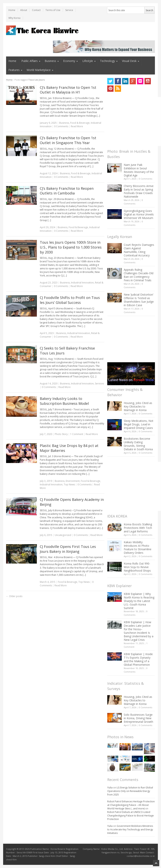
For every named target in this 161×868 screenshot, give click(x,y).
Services (99, 384)
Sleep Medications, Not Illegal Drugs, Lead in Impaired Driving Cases (139, 424)
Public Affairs (30, 61)
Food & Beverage (80, 123)
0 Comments (146, 179)
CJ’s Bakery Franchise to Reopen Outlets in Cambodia (67, 191)
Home (12, 10)
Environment (73, 481)
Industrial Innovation (82, 283)
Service (69, 10)
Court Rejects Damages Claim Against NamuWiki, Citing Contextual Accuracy (139, 250)
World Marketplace (39, 70)
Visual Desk (129, 61)
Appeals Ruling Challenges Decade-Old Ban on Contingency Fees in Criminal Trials (139, 275)
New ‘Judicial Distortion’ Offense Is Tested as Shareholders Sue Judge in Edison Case (139, 300)
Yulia (110, 788)
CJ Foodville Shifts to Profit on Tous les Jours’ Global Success (70, 300)
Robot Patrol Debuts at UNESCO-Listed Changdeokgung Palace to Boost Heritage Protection (131, 816)
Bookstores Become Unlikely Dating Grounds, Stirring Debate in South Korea (138, 444)
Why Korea (14, 18)
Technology (107, 61)
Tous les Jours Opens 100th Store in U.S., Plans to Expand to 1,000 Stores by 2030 (71, 247)
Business (50, 61)
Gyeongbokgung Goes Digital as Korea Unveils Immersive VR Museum (139, 214)
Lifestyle (88, 61)
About (24, 10)
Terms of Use (53, 10)
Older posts (14, 596)
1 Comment (77, 434)
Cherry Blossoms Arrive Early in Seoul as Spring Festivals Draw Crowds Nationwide (139, 191)
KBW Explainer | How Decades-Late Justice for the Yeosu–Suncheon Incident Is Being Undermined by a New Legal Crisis (139, 631)
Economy (69, 61)
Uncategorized (63, 535)
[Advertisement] (134, 122)
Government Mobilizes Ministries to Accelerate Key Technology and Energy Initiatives (130, 829)
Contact (36, 10)
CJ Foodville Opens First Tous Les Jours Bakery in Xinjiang (68, 549)
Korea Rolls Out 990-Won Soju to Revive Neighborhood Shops (137, 567)
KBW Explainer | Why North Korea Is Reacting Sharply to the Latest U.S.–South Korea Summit (139, 601)
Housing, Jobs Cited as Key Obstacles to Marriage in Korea (138, 406)
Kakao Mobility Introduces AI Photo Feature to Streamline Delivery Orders (138, 547)
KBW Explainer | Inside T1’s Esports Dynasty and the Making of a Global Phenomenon (138, 659)
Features (14, 70)
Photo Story (61, 434)
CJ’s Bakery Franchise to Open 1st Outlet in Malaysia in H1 (68, 90)
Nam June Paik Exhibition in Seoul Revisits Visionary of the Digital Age (139, 170)
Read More (77, 126)
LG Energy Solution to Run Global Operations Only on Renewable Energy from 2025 (130, 791)
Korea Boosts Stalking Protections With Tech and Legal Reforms (138, 528)
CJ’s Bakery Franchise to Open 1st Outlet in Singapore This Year (68, 140)
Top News (69, 484)
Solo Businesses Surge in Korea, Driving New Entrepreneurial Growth (138, 718)
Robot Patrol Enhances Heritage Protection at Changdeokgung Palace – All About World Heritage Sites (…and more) (131, 805)
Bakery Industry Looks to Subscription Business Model (64, 401)
